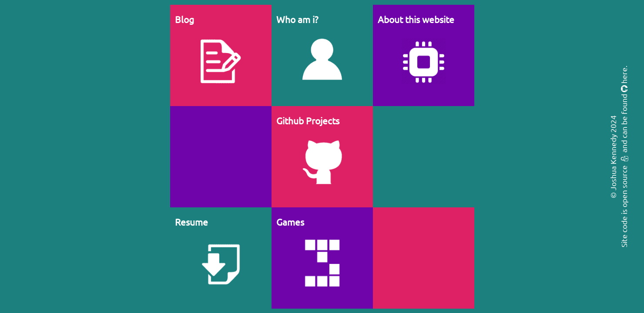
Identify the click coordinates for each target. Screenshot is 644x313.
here (624, 75)
